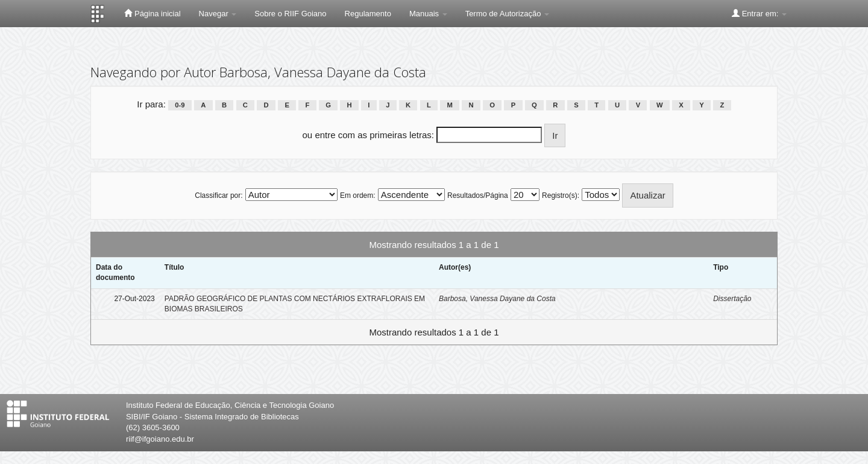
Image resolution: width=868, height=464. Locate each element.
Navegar (218, 14)
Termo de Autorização (507, 14)
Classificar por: (219, 195)
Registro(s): (561, 195)
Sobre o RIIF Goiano (290, 14)
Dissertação (732, 299)
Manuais (428, 14)
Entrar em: (759, 13)
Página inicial (152, 13)
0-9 (180, 105)
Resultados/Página (478, 195)
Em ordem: (358, 195)
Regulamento (368, 14)
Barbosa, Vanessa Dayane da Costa (497, 299)
